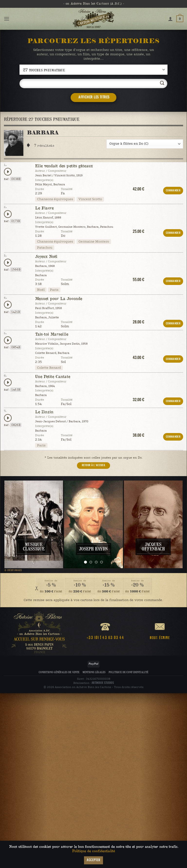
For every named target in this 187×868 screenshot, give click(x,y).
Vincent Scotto (90, 199)
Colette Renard (49, 368)
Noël (41, 290)
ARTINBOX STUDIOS (103, 683)
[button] (7, 19)
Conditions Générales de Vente (59, 672)
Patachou (45, 248)
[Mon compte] (170, 19)
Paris (54, 290)
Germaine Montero (94, 242)
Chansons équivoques (55, 199)
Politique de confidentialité (128, 672)
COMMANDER (173, 191)
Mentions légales (94, 672)
